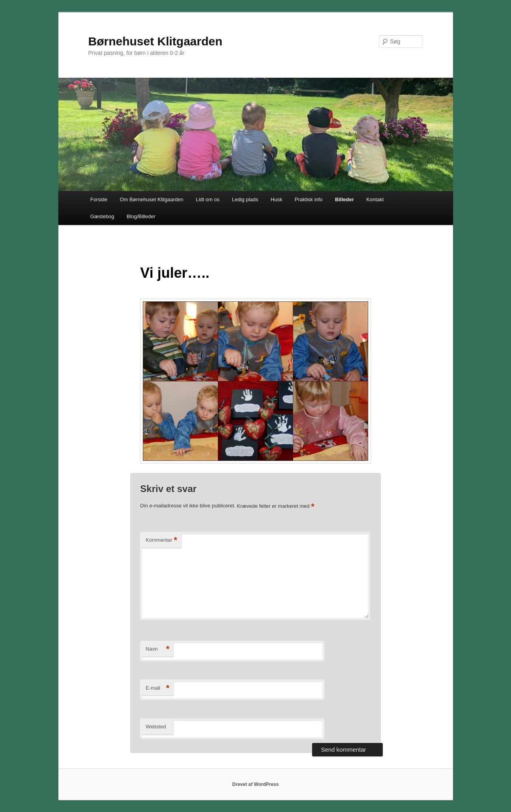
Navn (157, 649)
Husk (277, 199)
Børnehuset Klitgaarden (155, 41)
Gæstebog (102, 216)
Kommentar (161, 540)
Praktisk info (309, 199)
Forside (99, 199)
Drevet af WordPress (256, 784)
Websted (156, 727)
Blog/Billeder (141, 216)
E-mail (157, 688)
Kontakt (375, 199)
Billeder (344, 199)
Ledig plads (245, 199)
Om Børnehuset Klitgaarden (152, 199)
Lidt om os (208, 199)
